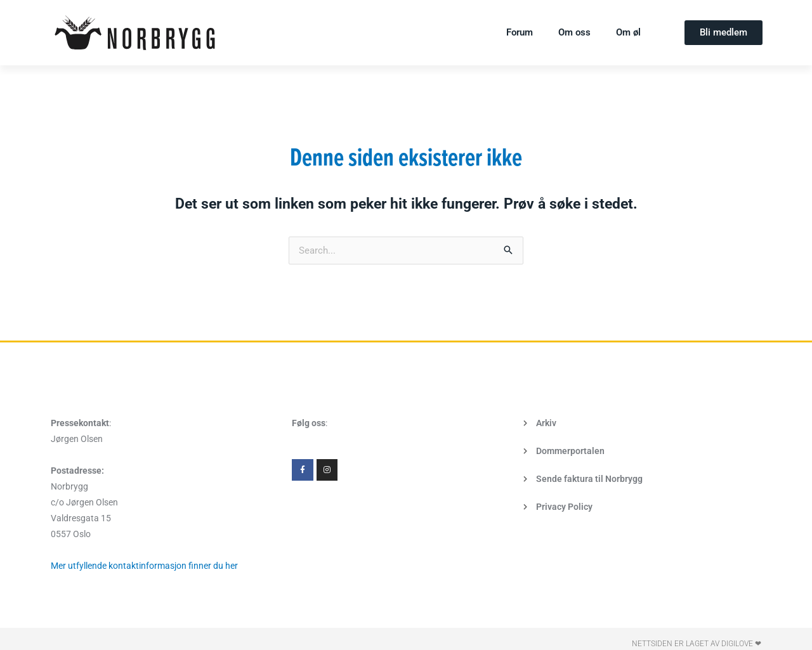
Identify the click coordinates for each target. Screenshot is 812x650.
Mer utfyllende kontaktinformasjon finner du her (144, 566)
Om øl (628, 32)
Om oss (574, 32)
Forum (520, 32)
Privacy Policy (564, 507)
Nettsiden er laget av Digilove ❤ (697, 644)
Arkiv (546, 423)
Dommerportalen (570, 451)
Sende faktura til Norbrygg (589, 479)
